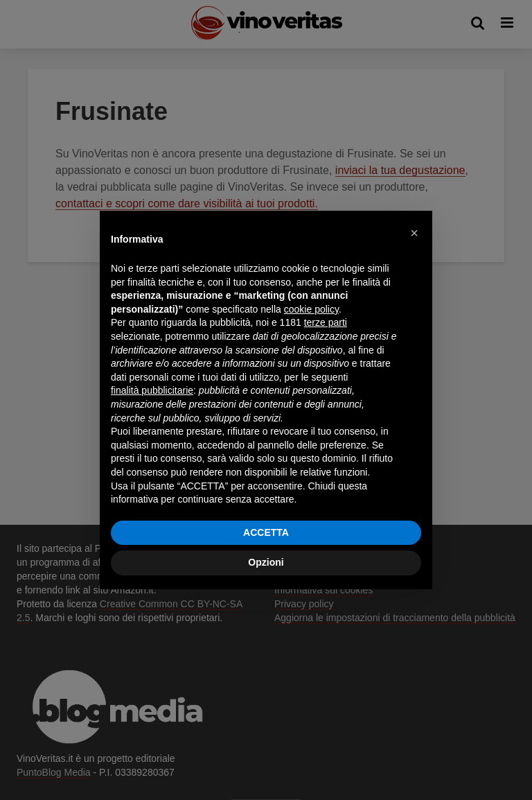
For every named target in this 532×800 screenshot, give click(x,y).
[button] (414, 233)
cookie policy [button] (311, 309)
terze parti (326, 322)
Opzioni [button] (266, 562)
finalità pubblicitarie (152, 390)
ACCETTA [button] (266, 532)
